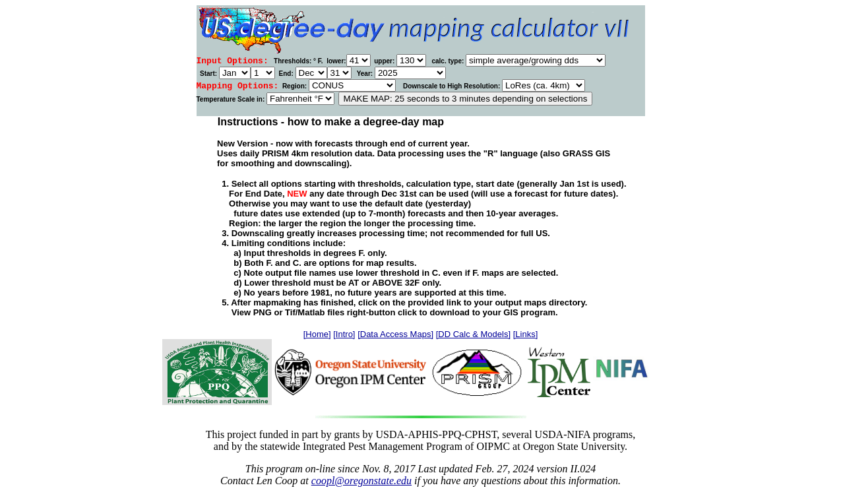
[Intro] (344, 334)
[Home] (317, 334)
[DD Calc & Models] (473, 334)
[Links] (526, 334)
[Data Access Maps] (395, 334)
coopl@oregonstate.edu (361, 481)
